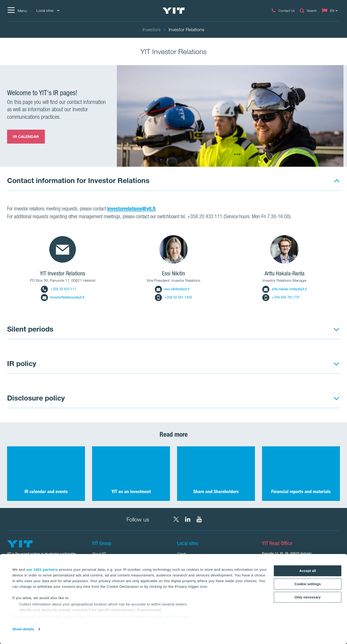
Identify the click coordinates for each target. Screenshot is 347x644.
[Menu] (17, 11)
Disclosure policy (36, 398)
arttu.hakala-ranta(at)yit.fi (285, 289)
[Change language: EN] (331, 11)
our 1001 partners (42, 569)
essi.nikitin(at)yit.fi (172, 289)
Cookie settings (308, 584)
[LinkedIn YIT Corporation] (188, 519)
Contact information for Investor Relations (78, 180)
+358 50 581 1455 (173, 297)
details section (177, 616)
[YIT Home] (173, 11)
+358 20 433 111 (59, 289)
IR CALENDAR (26, 136)
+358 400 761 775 (281, 297)
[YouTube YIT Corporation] (199, 519)
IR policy (22, 363)
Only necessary (308, 597)
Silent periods (30, 329)
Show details (23, 629)
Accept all (308, 571)
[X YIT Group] (176, 519)
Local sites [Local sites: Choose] (48, 11)
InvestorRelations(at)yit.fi (63, 297)
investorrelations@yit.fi (131, 209)
